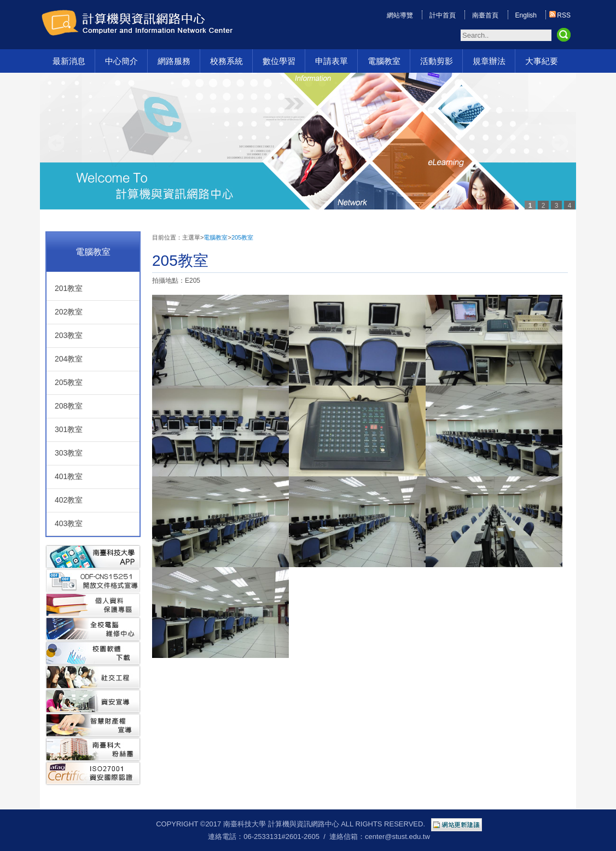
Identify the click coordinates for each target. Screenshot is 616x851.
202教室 (69, 312)
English (526, 15)
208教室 (69, 406)
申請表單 (332, 61)
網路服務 (174, 61)
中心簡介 (121, 61)
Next (560, 143)
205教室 (69, 382)
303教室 (69, 453)
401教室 (69, 476)
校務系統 (226, 61)
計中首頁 (443, 15)
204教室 (69, 359)
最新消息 (69, 61)
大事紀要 (542, 61)
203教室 (69, 335)
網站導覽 (400, 15)
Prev (56, 143)
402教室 (69, 500)
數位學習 (279, 61)
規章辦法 (489, 61)
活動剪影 (437, 61)
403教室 (69, 523)
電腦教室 (384, 61)
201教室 (69, 288)
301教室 (69, 429)
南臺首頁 (485, 15)
